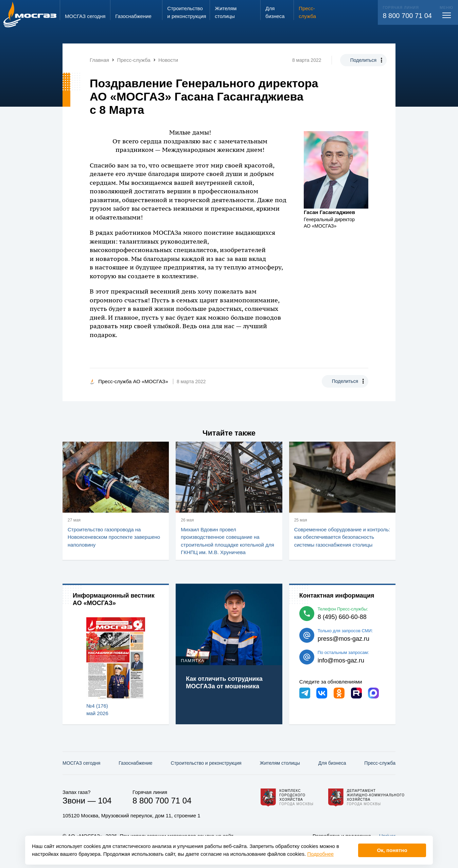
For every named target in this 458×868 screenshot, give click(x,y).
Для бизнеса (332, 763)
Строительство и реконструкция (206, 763)
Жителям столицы (280, 763)
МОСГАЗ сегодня (81, 763)
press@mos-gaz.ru (343, 639)
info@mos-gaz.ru (341, 660)
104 (105, 801)
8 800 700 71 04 (407, 16)
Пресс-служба (380, 763)
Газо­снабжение (135, 763)
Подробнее (320, 854)
